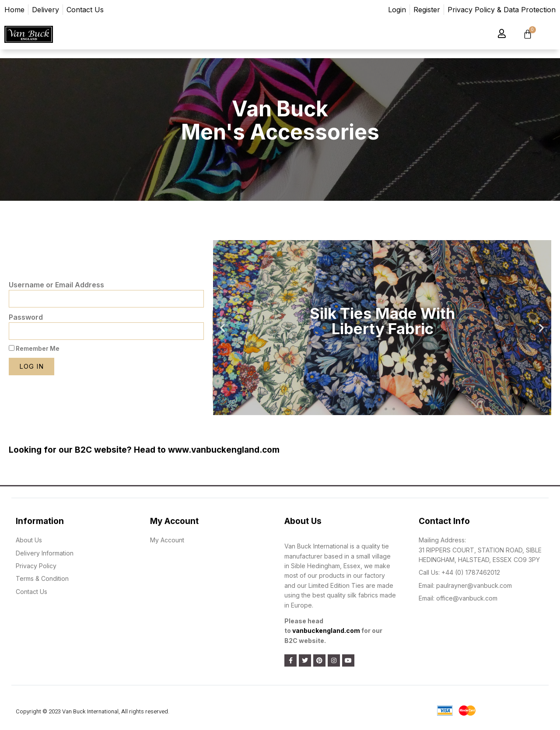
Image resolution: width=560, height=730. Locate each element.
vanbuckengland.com (326, 630)
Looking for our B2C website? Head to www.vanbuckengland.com (144, 450)
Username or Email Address (56, 285)
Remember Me (34, 349)
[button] (370, 409)
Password (26, 317)
